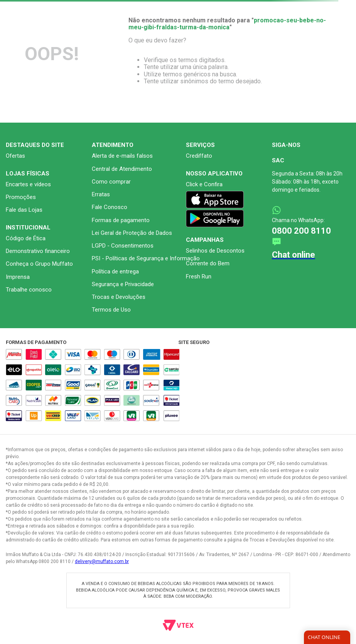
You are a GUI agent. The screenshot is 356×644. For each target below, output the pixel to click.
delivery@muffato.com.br (102, 561)
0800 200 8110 (301, 231)
